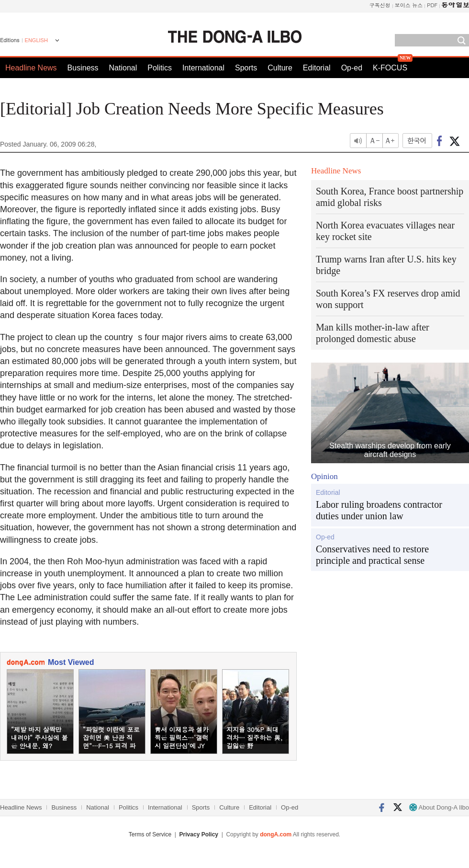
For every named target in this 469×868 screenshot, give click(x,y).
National (123, 68)
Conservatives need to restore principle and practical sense (372, 555)
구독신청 (380, 5)
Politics (160, 68)
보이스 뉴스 (409, 5)
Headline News (31, 68)
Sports (246, 68)
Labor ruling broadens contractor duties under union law (379, 510)
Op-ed (352, 68)
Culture (280, 68)
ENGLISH (36, 40)
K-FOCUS (390, 68)
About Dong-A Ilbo (439, 807)
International (203, 68)
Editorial (317, 68)
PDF (432, 5)
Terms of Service (150, 834)
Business (83, 68)
